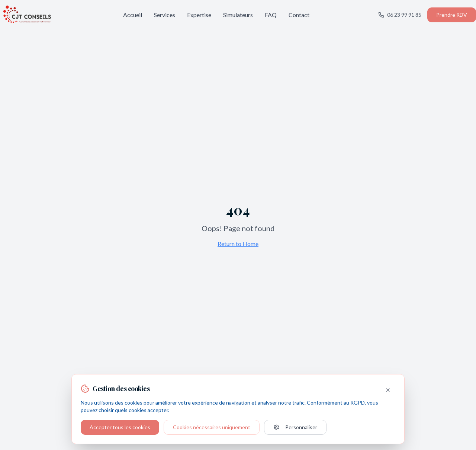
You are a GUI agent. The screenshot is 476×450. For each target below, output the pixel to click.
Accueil (133, 15)
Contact (299, 15)
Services (165, 15)
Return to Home (238, 244)
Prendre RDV (452, 15)
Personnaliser (295, 427)
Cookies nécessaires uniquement (212, 427)
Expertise (199, 15)
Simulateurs (238, 15)
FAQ (271, 15)
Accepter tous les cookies (120, 427)
